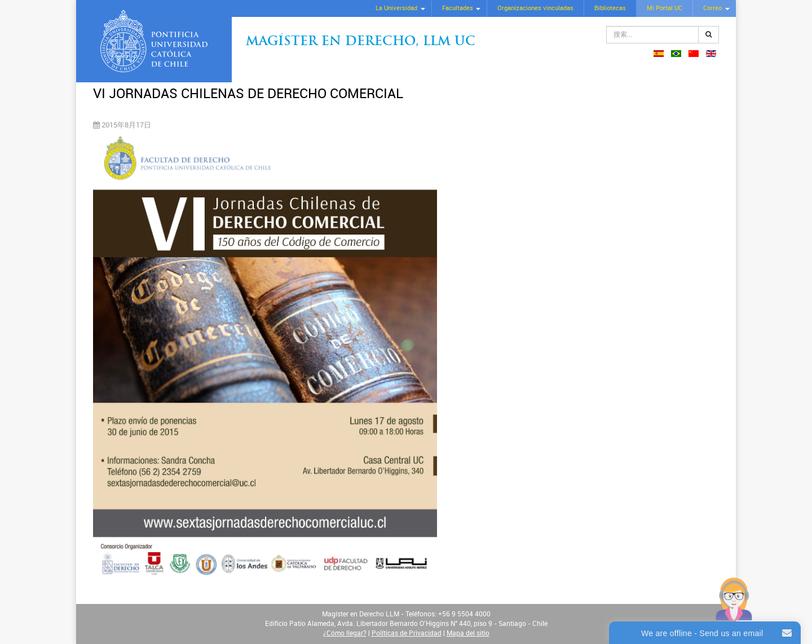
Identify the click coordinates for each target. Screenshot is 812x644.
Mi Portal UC (665, 8)
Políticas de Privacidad (407, 633)
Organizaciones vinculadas (535, 8)
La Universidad (396, 8)
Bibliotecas (610, 8)
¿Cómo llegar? (345, 633)
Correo (712, 8)
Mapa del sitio (468, 633)
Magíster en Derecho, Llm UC (361, 42)
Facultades (458, 8)
